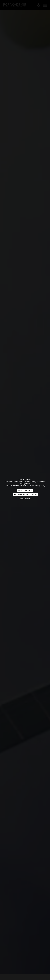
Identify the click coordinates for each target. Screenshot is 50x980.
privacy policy (40, 486)
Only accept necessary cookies (25, 495)
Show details (25, 499)
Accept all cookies (25, 490)
